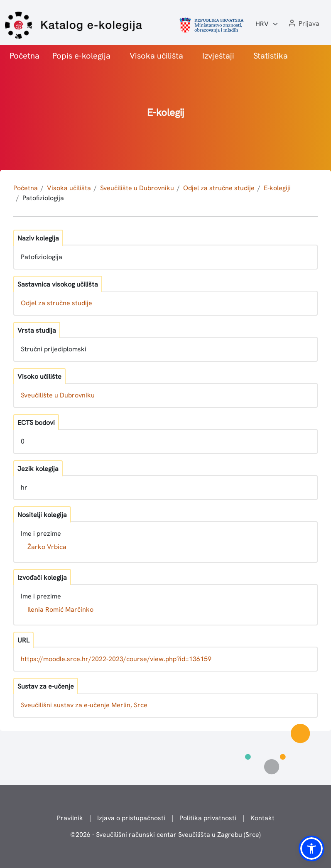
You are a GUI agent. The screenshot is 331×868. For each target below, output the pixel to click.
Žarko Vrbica (47, 547)
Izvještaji (218, 56)
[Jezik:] (267, 24)
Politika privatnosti (208, 818)
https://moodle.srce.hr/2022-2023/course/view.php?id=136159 (116, 659)
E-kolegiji (277, 188)
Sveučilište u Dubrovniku (137, 188)
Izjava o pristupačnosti (131, 818)
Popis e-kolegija (81, 56)
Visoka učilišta (156, 56)
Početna (25, 56)
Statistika (271, 56)
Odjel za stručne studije (219, 188)
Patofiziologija (43, 198)
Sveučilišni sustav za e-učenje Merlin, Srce (84, 705)
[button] (303, 24)
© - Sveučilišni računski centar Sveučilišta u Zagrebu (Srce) (165, 835)
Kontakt (262, 818)
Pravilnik (70, 818)
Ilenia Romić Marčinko (60, 609)
